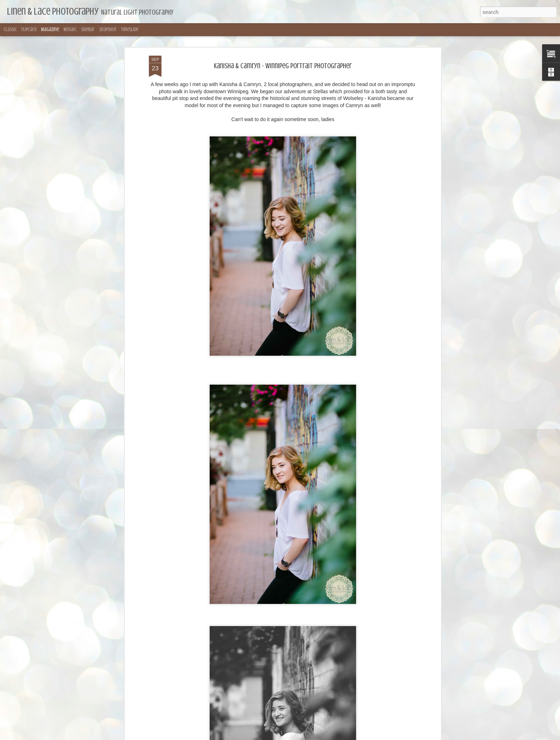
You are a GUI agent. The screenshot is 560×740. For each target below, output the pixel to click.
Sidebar (88, 29)
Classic (10, 29)
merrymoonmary (289, 736)
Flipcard (29, 29)
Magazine (50, 29)
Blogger (334, 736)
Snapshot (108, 29)
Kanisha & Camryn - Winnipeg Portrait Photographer (283, 41)
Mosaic (70, 29)
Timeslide (130, 29)
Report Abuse (355, 736)
